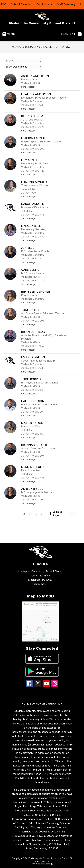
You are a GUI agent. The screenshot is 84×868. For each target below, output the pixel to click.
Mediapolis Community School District (35, 47)
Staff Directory (66, 4)
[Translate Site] (71, 34)
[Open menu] (9, 34)
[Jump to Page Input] (73, 514)
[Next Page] (49, 514)
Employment (44, 4)
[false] (24, 61)
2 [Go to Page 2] (24, 514)
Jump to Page (57, 514)
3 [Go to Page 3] (30, 514)
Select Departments (16, 67)
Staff (69, 47)
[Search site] (80, 4)
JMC (3, 4)
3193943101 (40, 584)
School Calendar (21, 4)
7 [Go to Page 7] (42, 514)
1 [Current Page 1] (19, 514)
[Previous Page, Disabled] (12, 514)
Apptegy (49, 864)
